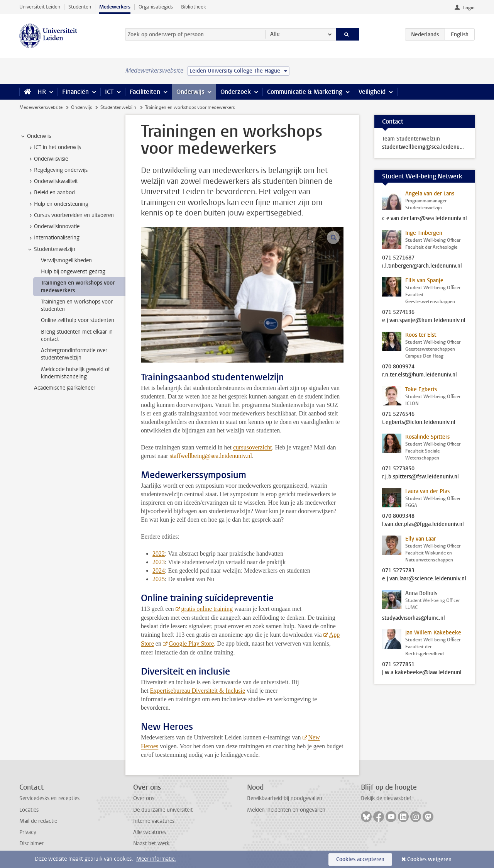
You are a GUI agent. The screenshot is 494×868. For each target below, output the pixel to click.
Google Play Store (191, 643)
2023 (159, 562)
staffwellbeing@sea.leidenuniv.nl (211, 456)
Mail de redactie (38, 821)
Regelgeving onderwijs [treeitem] (57, 170)
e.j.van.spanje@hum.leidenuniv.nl (424, 320)
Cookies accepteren (360, 859)
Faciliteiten (145, 92)
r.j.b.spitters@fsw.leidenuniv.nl (420, 477)
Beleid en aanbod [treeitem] (51, 193)
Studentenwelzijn (118, 107)
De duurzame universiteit (163, 810)
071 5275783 (398, 571)
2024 (159, 570)
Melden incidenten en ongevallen (286, 810)
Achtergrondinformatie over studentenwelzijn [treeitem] (74, 354)
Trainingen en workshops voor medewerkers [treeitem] (78, 287)
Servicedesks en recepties (49, 798)
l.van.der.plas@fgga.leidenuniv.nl (423, 524)
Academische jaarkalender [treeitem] (65, 388)
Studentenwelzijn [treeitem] (51, 249)
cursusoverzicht (252, 447)
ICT (109, 92)
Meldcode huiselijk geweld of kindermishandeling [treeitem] (75, 373)
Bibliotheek (194, 7)
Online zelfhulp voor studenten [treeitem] (78, 320)
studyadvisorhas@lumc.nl (414, 618)
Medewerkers (115, 7)
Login (469, 8)
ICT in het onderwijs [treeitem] (54, 147)
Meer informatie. (156, 859)
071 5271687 (398, 258)
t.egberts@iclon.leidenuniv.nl (419, 422)
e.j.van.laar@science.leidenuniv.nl (424, 579)
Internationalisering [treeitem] (53, 238)
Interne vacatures (154, 821)
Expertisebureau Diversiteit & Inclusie (198, 691)
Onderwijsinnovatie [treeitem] (53, 227)
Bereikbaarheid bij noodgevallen (285, 798)
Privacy (28, 832)
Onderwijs (190, 92)
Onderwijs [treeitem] (35, 136)
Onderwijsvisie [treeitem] (47, 159)
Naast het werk (151, 843)
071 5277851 (398, 665)
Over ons (144, 798)
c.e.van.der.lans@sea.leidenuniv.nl (425, 219)
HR (42, 92)
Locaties (29, 810)
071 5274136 (398, 312)
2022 (159, 554)
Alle (275, 34)
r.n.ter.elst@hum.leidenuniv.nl (420, 375)
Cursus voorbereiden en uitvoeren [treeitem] (70, 215)
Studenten (80, 7)
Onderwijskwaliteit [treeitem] (52, 181)
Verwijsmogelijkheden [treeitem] (66, 260)
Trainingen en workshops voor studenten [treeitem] (77, 305)
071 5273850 (398, 469)
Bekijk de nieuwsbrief (386, 798)
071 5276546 (398, 414)
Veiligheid (372, 92)
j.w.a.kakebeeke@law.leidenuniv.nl (425, 673)
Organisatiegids (156, 7)
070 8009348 (398, 516)
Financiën (75, 92)
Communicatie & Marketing (305, 92)
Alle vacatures (150, 832)
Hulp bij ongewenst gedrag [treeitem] (73, 272)
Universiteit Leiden (40, 7)
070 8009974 (398, 367)
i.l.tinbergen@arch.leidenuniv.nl (422, 266)
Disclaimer (31, 843)
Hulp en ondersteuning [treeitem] (58, 204)
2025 (159, 579)
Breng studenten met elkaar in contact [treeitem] (77, 336)
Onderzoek (236, 92)
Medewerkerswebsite (41, 107)
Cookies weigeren (429, 859)
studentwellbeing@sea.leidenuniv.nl (425, 147)
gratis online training (207, 609)
